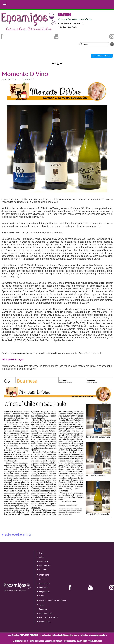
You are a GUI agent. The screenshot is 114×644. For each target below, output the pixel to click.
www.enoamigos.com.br (24, 353)
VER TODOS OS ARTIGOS (102, 56)
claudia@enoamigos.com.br (72, 23)
